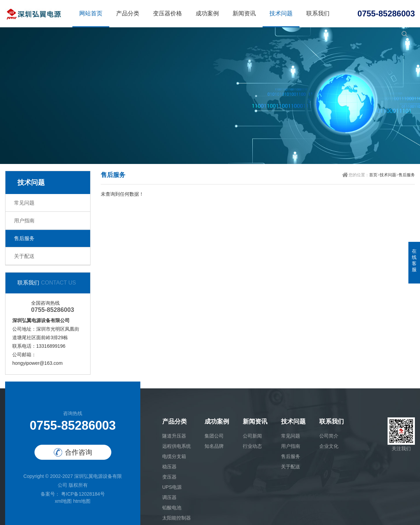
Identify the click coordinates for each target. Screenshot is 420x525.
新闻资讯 (244, 13)
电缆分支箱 (174, 456)
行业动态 (252, 446)
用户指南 (24, 220)
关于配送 (24, 256)
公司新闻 (252, 436)
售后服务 (24, 238)
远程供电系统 (177, 446)
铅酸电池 (172, 508)
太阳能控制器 (177, 518)
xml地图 (63, 501)
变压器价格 (167, 13)
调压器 (169, 497)
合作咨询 (73, 452)
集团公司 (214, 436)
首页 (373, 175)
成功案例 (207, 13)
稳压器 (169, 467)
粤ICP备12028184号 (82, 494)
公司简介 (329, 436)
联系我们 (318, 13)
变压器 (169, 477)
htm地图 (82, 501)
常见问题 (24, 203)
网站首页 (91, 13)
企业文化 (329, 446)
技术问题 (281, 13)
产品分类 (128, 13)
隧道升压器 (174, 436)
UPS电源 (172, 487)
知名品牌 (214, 446)
